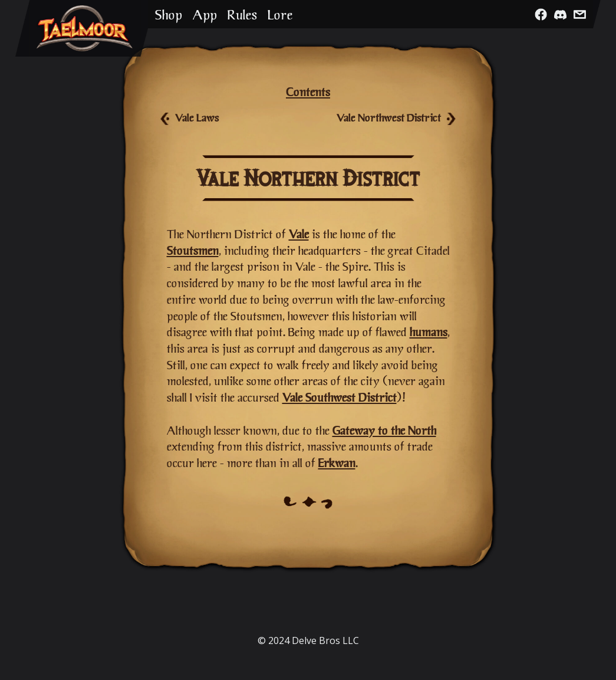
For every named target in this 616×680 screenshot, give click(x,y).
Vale (299, 234)
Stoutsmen (193, 250)
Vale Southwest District (340, 397)
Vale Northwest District (389, 118)
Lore (280, 14)
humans (429, 332)
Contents (308, 92)
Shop (169, 14)
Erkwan (337, 463)
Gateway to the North (384, 430)
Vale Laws (197, 118)
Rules (242, 14)
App (205, 14)
